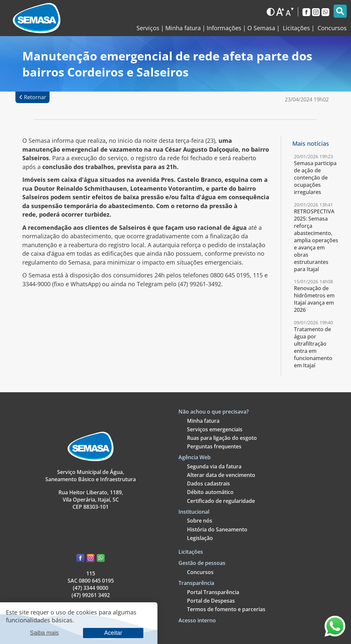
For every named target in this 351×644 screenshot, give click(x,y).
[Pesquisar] (340, 11)
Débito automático (210, 492)
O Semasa (261, 28)
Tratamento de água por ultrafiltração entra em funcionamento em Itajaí (313, 347)
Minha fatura (183, 28)
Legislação (200, 538)
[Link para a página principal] (91, 459)
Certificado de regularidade (221, 501)
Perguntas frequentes (214, 446)
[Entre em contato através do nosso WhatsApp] (335, 634)
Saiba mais (44, 633)
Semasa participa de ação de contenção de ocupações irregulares (315, 178)
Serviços (148, 28)
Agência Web (195, 457)
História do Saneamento (217, 529)
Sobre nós (200, 521)
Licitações (191, 552)
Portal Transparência (213, 592)
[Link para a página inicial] (37, 18)
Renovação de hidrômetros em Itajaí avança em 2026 (314, 299)
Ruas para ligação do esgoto (222, 438)
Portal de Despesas (211, 601)
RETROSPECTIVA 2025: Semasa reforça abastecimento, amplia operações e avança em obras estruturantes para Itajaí (316, 240)
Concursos (200, 572)
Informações (224, 28)
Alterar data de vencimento (221, 475)
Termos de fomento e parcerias (226, 609)
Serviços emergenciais (215, 429)
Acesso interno (197, 620)
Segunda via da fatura (214, 466)
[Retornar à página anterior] (32, 97)
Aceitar (113, 633)
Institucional (194, 512)
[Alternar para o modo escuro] (271, 12)
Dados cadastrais (208, 483)
